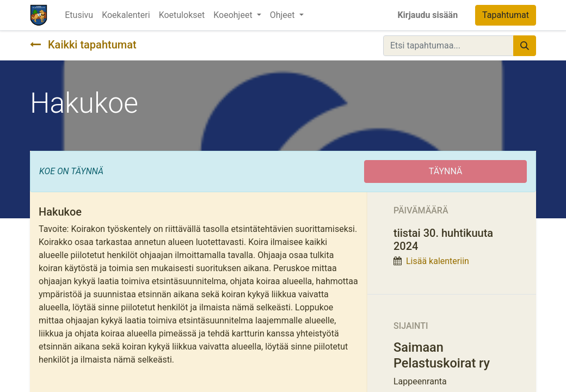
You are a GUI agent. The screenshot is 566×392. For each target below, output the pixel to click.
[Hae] (525, 46)
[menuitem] (79, 15)
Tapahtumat (506, 15)
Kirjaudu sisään (427, 15)
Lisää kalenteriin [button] (438, 261)
